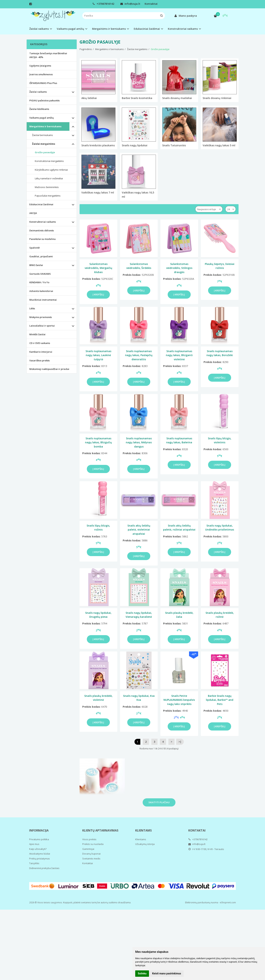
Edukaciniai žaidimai (41, 204)
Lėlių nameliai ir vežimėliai (49, 178)
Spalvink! (35, 248)
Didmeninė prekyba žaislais (44, 868)
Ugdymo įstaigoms (40, 66)
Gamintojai (88, 849)
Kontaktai (151, 4)
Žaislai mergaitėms (44, 144)
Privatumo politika (39, 839)
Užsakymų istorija (145, 844)
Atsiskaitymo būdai (40, 854)
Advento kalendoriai (41, 291)
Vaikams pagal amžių (42, 118)
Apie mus (34, 844)
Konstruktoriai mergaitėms (49, 161)
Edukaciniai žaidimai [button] (147, 29)
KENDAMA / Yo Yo (39, 282)
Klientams (143, 830)
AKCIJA (33, 213)
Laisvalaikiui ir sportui (42, 326)
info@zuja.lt (130, 4)
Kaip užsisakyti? (38, 849)
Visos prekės (89, 839)
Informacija (39, 830)
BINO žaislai (36, 265)
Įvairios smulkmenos (41, 74)
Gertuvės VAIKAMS (40, 274)
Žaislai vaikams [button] (39, 29)
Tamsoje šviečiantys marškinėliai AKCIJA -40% (48, 55)
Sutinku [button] (142, 973)
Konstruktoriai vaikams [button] (183, 29)
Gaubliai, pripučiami (41, 256)
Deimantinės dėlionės (42, 230)
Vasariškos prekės (40, 360)
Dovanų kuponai (91, 854)
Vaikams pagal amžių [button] (70, 29)
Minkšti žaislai (37, 334)
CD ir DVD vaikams (40, 343)
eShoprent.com (228, 902)
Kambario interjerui (41, 352)
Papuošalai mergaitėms (48, 196)
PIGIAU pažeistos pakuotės (44, 100)
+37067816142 (103, 4)
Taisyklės (34, 863)
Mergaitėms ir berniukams (45, 126)
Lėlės (32, 308)
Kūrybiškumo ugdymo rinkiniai (51, 170)
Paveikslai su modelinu (43, 239)
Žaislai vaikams (38, 92)
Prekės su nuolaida (93, 844)
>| (180, 742)
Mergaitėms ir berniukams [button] (109, 29)
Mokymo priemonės (41, 317)
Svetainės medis (91, 859)
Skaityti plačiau (159, 802)
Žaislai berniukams (43, 135)
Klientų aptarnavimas (100, 830)
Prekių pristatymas (40, 859)
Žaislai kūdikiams (39, 109)
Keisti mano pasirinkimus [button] (167, 973)
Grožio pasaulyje (45, 152)
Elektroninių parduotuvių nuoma (202, 902)
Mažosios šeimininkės (47, 187)
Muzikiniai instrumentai (43, 300)
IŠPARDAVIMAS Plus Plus (43, 83)
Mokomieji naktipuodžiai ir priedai (49, 369)
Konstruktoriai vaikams (43, 222)
